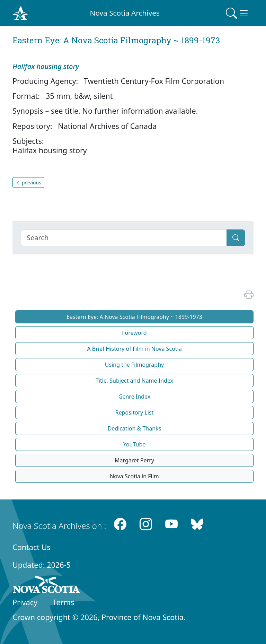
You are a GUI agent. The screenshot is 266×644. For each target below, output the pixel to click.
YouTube (135, 444)
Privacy (25, 602)
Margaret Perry (134, 460)
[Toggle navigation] (238, 13)
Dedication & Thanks (135, 428)
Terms (63, 602)
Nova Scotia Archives (125, 13)
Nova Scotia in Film (134, 476)
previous (28, 182)
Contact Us (32, 547)
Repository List (135, 412)
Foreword (134, 333)
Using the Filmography (134, 365)
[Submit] (236, 238)
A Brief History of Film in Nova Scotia (134, 349)
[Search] (124, 238)
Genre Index (134, 397)
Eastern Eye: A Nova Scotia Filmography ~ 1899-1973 (134, 317)
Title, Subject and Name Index (134, 381)
